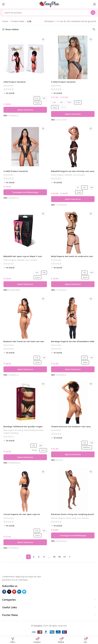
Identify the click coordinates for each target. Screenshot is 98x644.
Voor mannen (85, 518)
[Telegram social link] (24, 592)
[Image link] (13, 570)
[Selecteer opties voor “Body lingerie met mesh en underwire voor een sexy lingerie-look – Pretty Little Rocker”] (73, 284)
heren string (72, 518)
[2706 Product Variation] (25, 57)
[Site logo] (49, 4)
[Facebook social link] (4, 592)
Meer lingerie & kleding (14, 430)
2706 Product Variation (16, 82)
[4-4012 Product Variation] (73, 57)
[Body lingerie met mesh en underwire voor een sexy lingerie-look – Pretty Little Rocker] (73, 232)
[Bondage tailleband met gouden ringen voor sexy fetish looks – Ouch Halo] (25, 402)
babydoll (70, 175)
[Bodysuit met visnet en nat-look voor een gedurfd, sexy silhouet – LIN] (25, 317)
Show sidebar (12, 29)
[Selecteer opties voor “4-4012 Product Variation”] (73, 114)
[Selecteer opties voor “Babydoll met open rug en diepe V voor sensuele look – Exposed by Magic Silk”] (25, 284)
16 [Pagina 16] (59, 557)
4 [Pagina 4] (44, 557)
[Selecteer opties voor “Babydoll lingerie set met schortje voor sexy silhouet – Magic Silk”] (73, 199)
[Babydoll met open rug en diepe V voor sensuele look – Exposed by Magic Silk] (25, 232)
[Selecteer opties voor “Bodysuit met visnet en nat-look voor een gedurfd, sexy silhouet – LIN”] (25, 369)
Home (5, 21)
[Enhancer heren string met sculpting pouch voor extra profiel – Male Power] (73, 490)
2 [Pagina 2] (34, 557)
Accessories (9, 85)
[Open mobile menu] (3, 4)
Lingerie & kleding (21, 433)
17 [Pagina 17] (64, 557)
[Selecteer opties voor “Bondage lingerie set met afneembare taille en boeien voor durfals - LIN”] (73, 369)
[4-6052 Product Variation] (25, 147)
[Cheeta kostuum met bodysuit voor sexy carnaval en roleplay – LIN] (73, 402)
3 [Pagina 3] (39, 557)
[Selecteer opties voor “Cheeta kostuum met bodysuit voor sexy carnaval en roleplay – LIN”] (73, 454)
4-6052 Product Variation (17, 171)
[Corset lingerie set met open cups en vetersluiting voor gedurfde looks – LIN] (25, 490)
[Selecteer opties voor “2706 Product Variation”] (25, 110)
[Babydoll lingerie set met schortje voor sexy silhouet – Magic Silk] (73, 147)
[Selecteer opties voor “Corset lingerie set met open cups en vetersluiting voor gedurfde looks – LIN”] (25, 542)
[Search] (49, 13)
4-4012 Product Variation (64, 82)
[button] (25, 192)
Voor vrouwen (81, 175)
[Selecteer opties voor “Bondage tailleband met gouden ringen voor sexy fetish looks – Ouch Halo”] (25, 457)
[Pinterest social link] (14, 592)
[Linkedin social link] (19, 592)
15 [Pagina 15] (54, 557)
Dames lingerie (58, 175)
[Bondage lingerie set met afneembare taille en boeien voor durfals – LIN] (73, 317)
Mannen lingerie (58, 518)
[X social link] (9, 592)
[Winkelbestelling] (94, 29)
